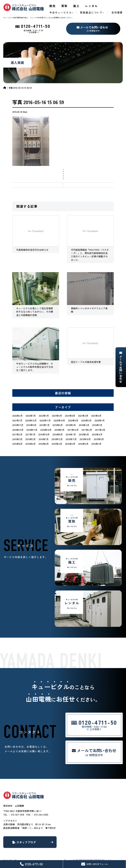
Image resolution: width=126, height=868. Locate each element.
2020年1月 (100, 420)
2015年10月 (85, 439)
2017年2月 (17, 434)
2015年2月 (83, 444)
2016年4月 (97, 434)
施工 (76, 6)
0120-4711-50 (31, 864)
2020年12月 (31, 420)
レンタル (92, 6)
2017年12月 (73, 430)
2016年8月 (58, 434)
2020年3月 (86, 420)
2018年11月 (32, 430)
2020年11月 (45, 420)
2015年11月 (71, 439)
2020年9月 (73, 420)
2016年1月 (44, 439)
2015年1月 (96, 444)
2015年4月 (57, 444)
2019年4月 (84, 425)
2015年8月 (17, 444)
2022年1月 (44, 416)
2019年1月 (97, 425)
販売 (53, 6)
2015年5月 (44, 444)
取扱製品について (91, 12)
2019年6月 (58, 425)
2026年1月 (31, 416)
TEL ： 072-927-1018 (14, 815)
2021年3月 (83, 416)
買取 (65, 6)
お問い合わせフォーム (94, 864)
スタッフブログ (33, 842)
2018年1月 (59, 430)
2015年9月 (99, 439)
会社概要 (117, 12)
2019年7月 (44, 425)
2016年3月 (17, 439)
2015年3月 (70, 444)
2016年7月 (71, 434)
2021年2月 (96, 416)
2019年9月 (31, 425)
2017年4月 (87, 430)
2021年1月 (17, 420)
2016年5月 (84, 434)
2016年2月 (31, 439)
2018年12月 (18, 430)
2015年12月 (57, 439)
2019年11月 (18, 425)
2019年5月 (71, 425)
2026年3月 (17, 416)
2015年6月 (31, 444)
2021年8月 (70, 416)
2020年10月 (59, 420)
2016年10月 (44, 434)
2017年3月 (100, 430)
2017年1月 (30, 434)
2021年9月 (57, 416)
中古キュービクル (61, 12)
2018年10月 (46, 430)
